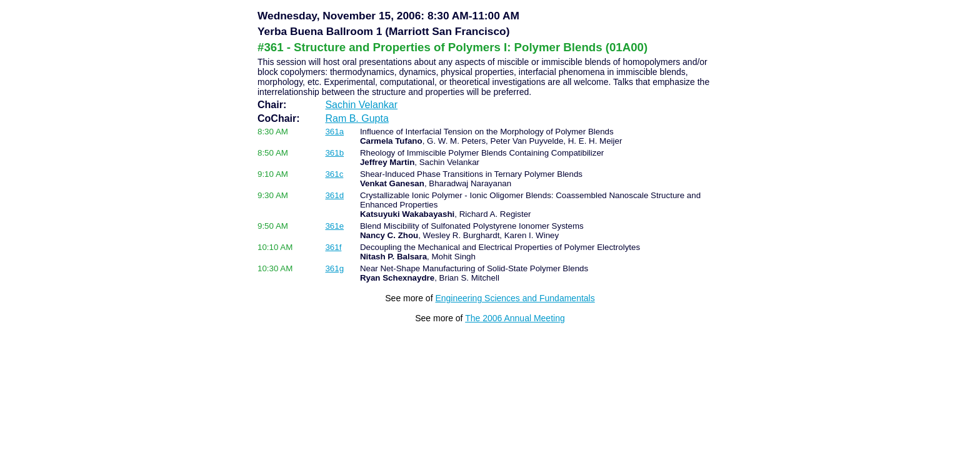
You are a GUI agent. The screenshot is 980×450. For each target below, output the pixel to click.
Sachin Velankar (361, 105)
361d (334, 195)
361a (334, 132)
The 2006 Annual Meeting (515, 318)
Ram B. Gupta (357, 118)
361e (334, 226)
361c (334, 174)
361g (334, 268)
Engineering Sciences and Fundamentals (515, 298)
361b (334, 153)
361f (333, 247)
